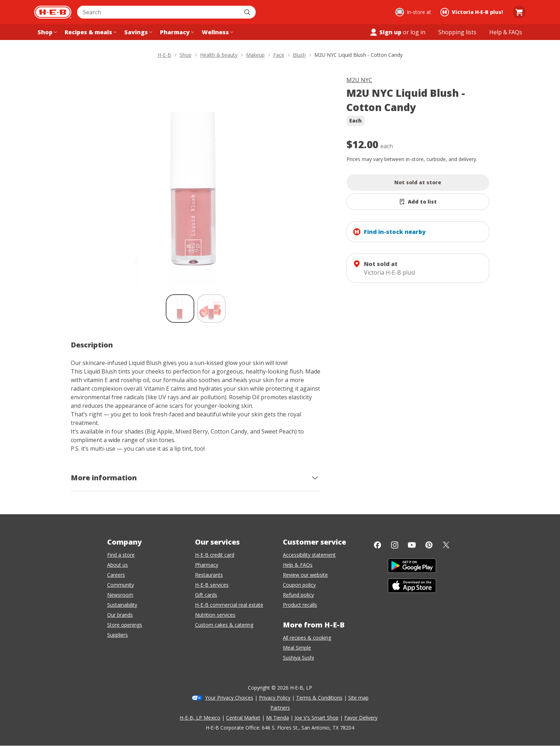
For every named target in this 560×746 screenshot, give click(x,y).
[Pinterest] (429, 545)
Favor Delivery (361, 718)
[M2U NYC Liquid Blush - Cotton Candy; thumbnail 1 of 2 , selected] (180, 309)
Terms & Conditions (319, 698)
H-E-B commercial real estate (229, 605)
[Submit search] (248, 12)
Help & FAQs (298, 565)
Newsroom (120, 595)
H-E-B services (212, 585)
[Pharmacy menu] (176, 32)
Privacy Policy (275, 698)
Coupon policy (299, 585)
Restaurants (209, 575)
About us (117, 565)
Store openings (125, 625)
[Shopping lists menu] (457, 32)
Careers (116, 575)
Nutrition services (215, 615)
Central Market (243, 718)
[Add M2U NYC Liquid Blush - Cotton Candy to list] (418, 202)
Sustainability (122, 605)
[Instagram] (395, 545)
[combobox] (159, 12)
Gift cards (206, 595)
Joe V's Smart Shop (317, 718)
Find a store (121, 555)
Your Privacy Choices (229, 698)
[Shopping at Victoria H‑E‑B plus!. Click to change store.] (473, 12)
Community (121, 585)
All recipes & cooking (307, 638)
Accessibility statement (309, 555)
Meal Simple (297, 648)
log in (418, 32)
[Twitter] (446, 545)
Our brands (120, 615)
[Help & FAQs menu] (506, 32)
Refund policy (298, 595)
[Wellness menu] (217, 32)
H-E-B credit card (215, 555)
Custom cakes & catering (224, 625)
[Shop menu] (46, 32)
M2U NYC (359, 80)
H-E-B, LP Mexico (200, 718)
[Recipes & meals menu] (90, 32)
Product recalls (300, 605)
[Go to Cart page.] (519, 12)
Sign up (385, 32)
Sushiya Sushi (298, 658)
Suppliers (117, 635)
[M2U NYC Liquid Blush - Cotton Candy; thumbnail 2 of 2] (211, 309)
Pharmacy (207, 565)
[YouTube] (412, 545)
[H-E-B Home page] (53, 12)
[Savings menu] (137, 32)
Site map (358, 698)
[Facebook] (377, 545)
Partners (280, 708)
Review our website (305, 575)
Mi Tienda (277, 718)
